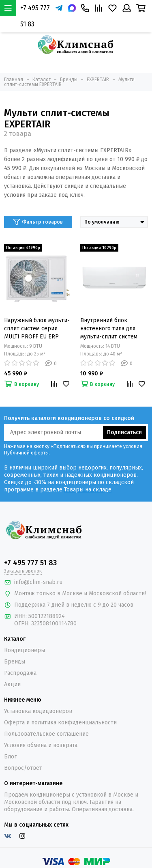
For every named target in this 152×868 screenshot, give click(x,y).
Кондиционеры (25, 650)
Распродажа (20, 673)
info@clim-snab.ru (38, 582)
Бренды (15, 662)
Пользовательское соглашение (46, 734)
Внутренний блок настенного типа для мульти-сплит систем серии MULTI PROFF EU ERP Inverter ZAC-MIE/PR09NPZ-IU (110, 329)
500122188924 (47, 616)
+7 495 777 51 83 (35, 16)
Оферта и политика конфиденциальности (60, 723)
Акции (12, 684)
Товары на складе (88, 490)
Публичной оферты (26, 453)
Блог (10, 757)
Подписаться (124, 432)
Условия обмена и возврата (41, 745)
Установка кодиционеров (38, 711)
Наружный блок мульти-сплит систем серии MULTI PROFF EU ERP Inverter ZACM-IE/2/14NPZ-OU (37, 329)
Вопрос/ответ (23, 768)
